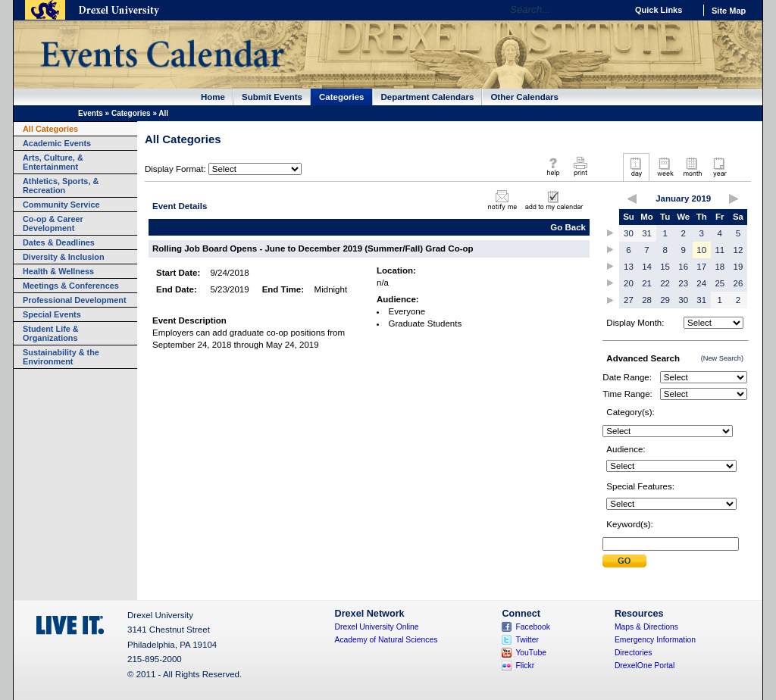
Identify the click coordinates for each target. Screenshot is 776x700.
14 (647, 267)
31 (647, 233)
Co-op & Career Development (53, 223)
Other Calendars (524, 97)
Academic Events (57, 143)
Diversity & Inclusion (64, 257)
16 (683, 267)
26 (738, 283)
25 (720, 283)
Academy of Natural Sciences (386, 640)
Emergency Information (655, 640)
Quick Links (659, 10)
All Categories (50, 129)
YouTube (531, 653)
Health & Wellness (58, 271)
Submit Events (272, 97)
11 (720, 250)
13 (629, 267)
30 (629, 233)
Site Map (729, 11)
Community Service (61, 205)
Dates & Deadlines (59, 242)
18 (720, 267)
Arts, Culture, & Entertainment (53, 162)
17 (701, 267)
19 (738, 267)
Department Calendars (428, 97)
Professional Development (75, 300)
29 (665, 300)
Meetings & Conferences (71, 286)
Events (91, 113)
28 (647, 300)
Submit (624, 561)
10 (701, 250)
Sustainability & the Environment (61, 357)
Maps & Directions (646, 627)
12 (738, 250)
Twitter (527, 640)
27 (629, 300)
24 (701, 283)
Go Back (568, 227)
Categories (342, 97)
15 (665, 267)
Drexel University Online (377, 627)
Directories (634, 653)
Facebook (533, 627)
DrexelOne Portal (645, 666)
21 (647, 283)
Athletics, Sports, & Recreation (61, 186)
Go (611, 10)
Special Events (52, 314)
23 (683, 283)
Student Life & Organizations (51, 333)
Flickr (525, 666)
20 (629, 283)
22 (665, 283)
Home (213, 97)
